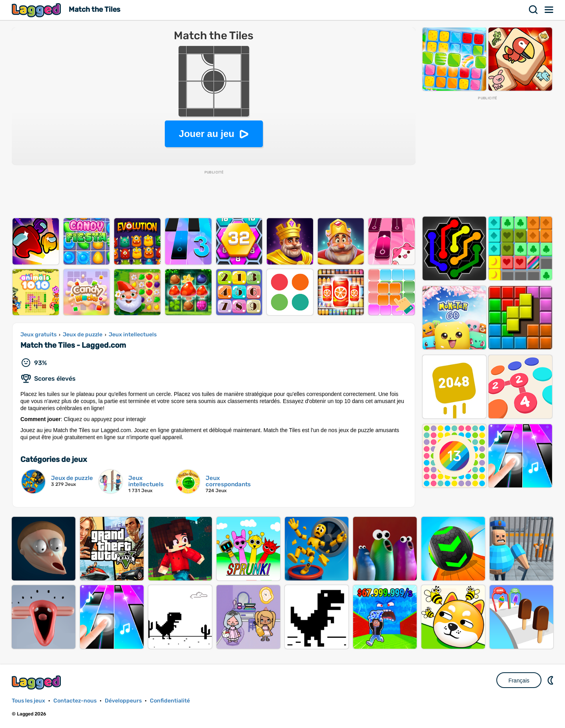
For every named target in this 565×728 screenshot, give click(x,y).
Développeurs (123, 701)
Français (519, 681)
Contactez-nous (75, 701)
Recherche (534, 10)
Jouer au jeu (207, 134)
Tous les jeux (28, 701)
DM (551, 680)
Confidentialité (170, 701)
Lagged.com (37, 682)
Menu (549, 10)
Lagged (37, 10)
